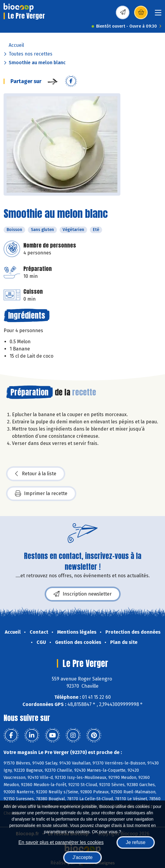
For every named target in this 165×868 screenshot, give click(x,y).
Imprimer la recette (41, 494)
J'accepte (82, 857)
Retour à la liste (36, 474)
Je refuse (136, 842)
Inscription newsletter (83, 594)
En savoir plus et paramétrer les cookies (61, 842)
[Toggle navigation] (158, 15)
